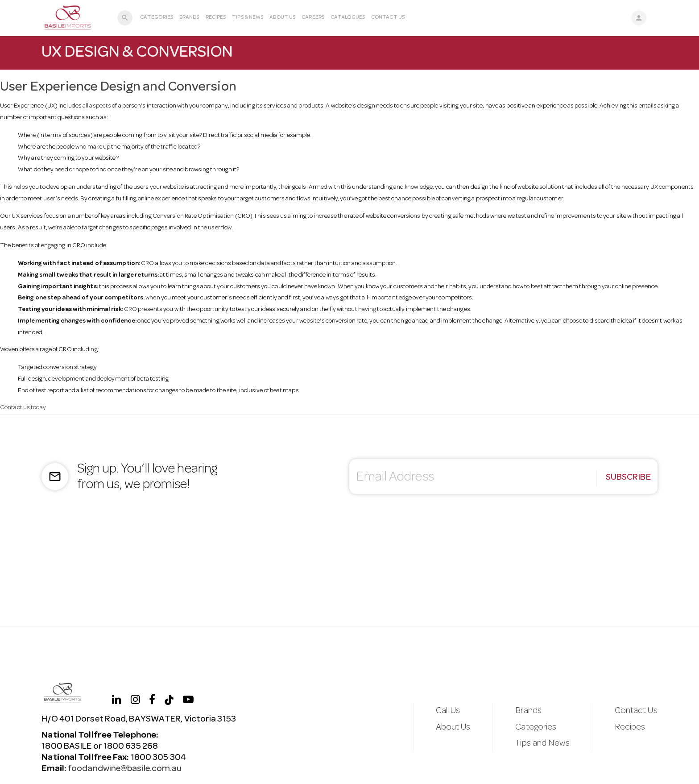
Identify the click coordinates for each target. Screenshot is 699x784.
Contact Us (388, 18)
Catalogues (348, 18)
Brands (189, 18)
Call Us (448, 711)
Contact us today (23, 408)
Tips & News (248, 18)
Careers (313, 18)
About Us (282, 18)
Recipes (216, 18)
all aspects (97, 106)
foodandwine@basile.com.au (124, 769)
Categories (157, 18)
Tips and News (542, 744)
